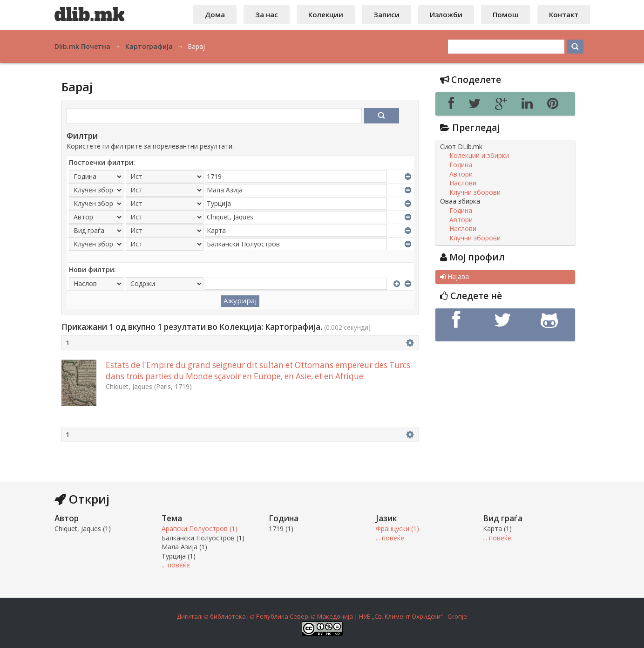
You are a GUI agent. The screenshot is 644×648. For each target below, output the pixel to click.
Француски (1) (397, 529)
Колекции (326, 14)
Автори (461, 174)
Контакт (564, 14)
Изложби (446, 14)
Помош (506, 14)
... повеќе (176, 565)
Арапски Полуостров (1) (200, 529)
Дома (215, 14)
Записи (386, 14)
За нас (267, 14)
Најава (454, 277)
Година (461, 165)
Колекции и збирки (479, 156)
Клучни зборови (475, 192)
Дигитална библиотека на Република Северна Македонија (265, 616)
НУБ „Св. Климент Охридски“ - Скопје (413, 616)
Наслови (463, 183)
